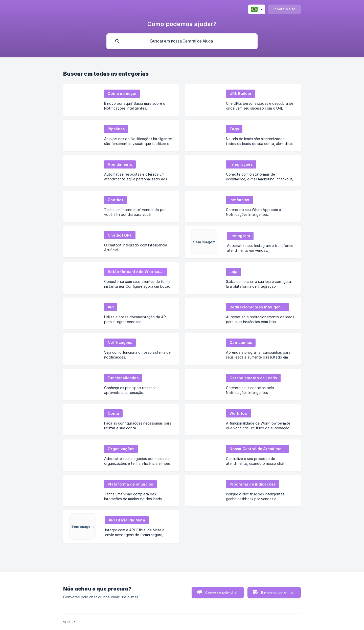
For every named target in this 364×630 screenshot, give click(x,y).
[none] (257, 9)
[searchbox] (182, 41)
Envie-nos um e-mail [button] (278, 592)
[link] (121, 100)
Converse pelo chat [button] (221, 592)
